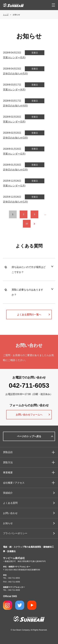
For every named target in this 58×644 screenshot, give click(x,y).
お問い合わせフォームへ (29, 415)
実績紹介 (8, 493)
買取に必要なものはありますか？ (27, 292)
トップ (6, 15)
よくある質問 (10, 503)
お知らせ (8, 523)
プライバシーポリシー (15, 533)
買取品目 (8, 452)
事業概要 (8, 472)
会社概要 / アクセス (14, 483)
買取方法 (8, 462)
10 (27, 224)
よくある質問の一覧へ (29, 315)
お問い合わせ (10, 513)
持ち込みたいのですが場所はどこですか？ (29, 270)
